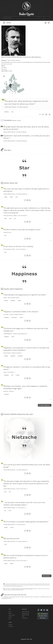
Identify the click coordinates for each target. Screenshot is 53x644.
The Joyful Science (20, 508)
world (13, 337)
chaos (6, 197)
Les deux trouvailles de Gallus (16, 315)
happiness (7, 112)
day (6, 492)
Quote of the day (26, 612)
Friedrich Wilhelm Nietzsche (11, 107)
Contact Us (11, 627)
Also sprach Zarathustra (21, 132)
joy (10, 492)
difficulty (6, 356)
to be (6, 544)
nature (6, 564)
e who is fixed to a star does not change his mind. (22, 230)
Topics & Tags (12, 615)
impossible (20, 356)
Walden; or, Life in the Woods (20, 216)
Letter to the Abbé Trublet (13, 298)
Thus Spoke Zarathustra (23, 107)
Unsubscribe (25, 618)
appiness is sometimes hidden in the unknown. (21, 312)
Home (10, 612)
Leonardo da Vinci (7, 232)
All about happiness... (45, 405)
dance (12, 197)
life (13, 375)
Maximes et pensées (16, 353)
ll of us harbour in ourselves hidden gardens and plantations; (26, 522)
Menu (10, 619)
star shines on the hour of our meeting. (18, 246)
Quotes (9, 23)
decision (6, 301)
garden (6, 528)
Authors (10, 617)
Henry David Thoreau (8, 216)
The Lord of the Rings (20, 249)
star (13, 112)
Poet (10, 511)
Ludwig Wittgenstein (8, 334)
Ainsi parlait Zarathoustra (22, 141)
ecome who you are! (11, 539)
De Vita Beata (11, 372)
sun (15, 219)
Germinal (11, 391)
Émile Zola (6, 391)
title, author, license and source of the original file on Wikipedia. (22, 589)
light (6, 219)
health (20, 301)
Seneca (5, 372)
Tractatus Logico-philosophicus (20, 334)
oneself (18, 375)
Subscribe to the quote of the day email (43, 616)
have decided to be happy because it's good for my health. (25, 295)
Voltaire (5, 298)
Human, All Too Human (21, 489)
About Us (11, 625)
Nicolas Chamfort (7, 353)
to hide (21, 317)
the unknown (14, 317)
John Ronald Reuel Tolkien (9, 249)
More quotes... (47, 576)
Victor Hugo (6, 315)
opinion (12, 564)
